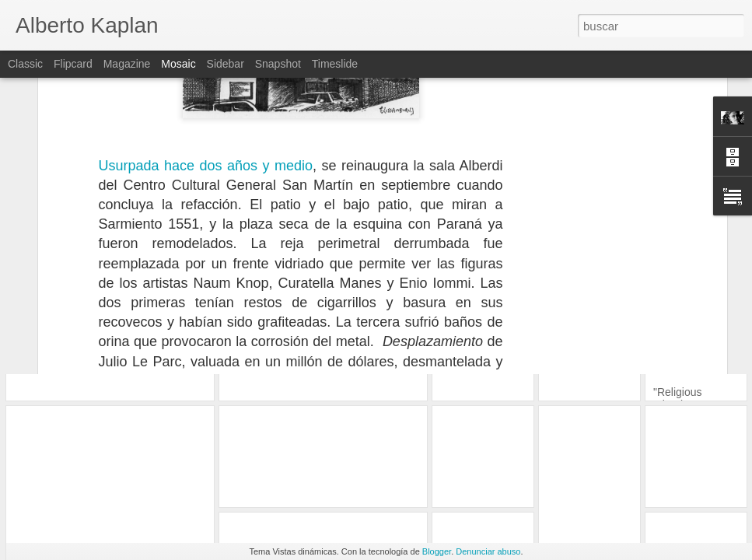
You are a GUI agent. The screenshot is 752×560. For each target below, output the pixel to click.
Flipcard (73, 64)
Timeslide (335, 64)
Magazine (127, 64)
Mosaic (178, 64)
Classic (25, 64)
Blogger (437, 551)
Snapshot (278, 64)
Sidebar (226, 64)
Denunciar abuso (488, 551)
